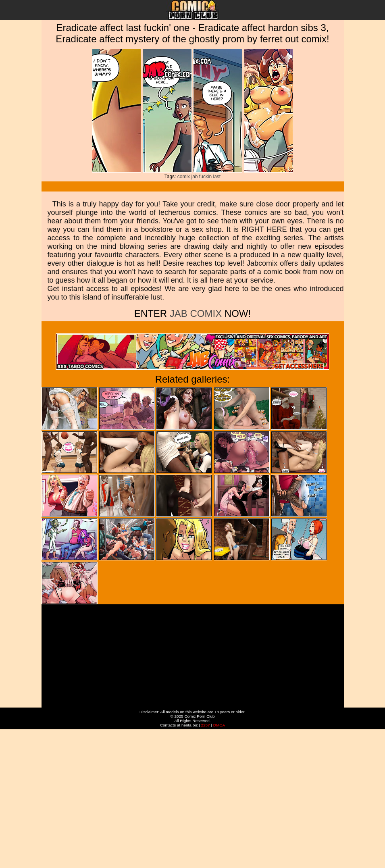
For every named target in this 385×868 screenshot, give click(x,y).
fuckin (205, 177)
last (217, 177)
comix (184, 177)
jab (194, 177)
